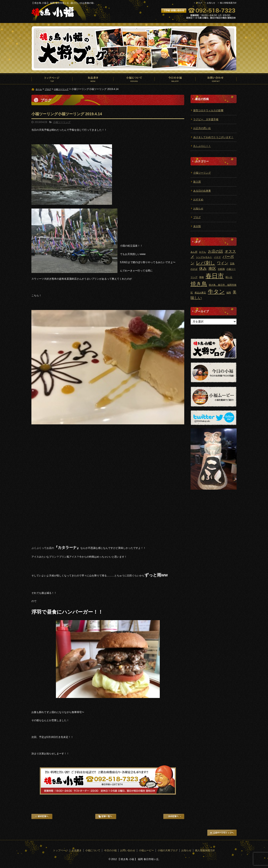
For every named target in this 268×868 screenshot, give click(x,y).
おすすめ (198, 200)
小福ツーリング (61, 89)
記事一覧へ (106, 816)
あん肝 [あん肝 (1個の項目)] (194, 252)
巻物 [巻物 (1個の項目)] (201, 277)
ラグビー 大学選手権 (206, 119)
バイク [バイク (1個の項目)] (217, 257)
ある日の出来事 (202, 191)
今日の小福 (175, 79)
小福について (134, 79)
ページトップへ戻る (222, 833)
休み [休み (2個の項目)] (203, 269)
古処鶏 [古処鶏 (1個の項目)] (221, 269)
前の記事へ (42, 816)
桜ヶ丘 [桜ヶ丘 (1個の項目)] (229, 277)
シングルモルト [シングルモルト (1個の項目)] (204, 257)
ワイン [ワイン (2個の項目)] (223, 263)
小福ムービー (146, 850)
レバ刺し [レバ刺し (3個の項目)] (206, 263)
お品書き (93, 79)
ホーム (39, 89)
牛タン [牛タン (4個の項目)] (216, 292)
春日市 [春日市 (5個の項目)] (215, 276)
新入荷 (197, 182)
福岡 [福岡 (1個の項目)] (229, 293)
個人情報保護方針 (228, 3)
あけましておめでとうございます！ (213, 137)
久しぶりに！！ (202, 146)
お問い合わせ (216, 79)
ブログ (199, 3)
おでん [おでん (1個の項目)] (203, 252)
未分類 (197, 226)
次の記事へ (174, 816)
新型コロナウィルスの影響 (208, 110)
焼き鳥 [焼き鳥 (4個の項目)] (199, 284)
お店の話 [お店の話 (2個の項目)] (215, 251)
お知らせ (211, 3)
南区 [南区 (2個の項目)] (212, 269)
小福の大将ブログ (168, 850)
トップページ (52, 79)
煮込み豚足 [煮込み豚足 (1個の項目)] (200, 293)
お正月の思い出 (202, 128)
